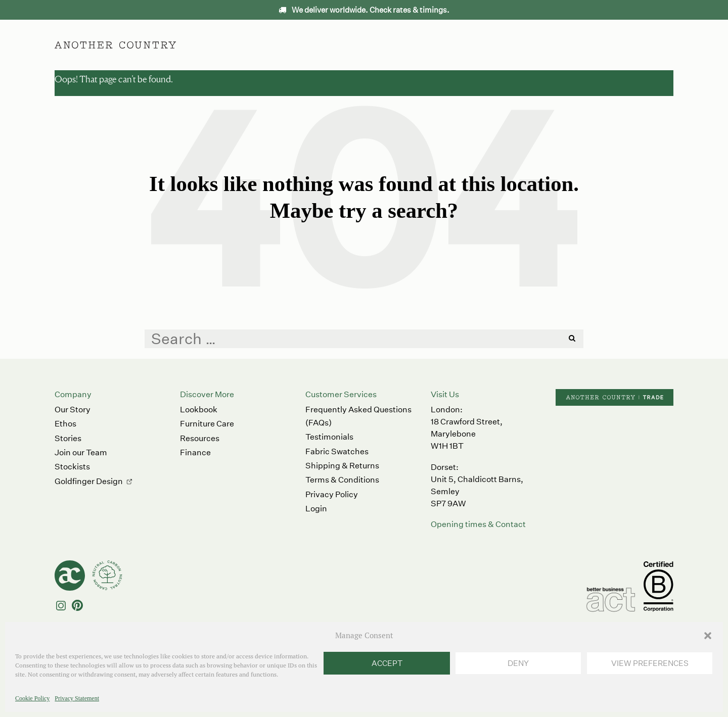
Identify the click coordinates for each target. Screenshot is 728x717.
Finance (195, 452)
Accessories (357, 45)
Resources (200, 438)
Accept (387, 663)
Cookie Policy (32, 698)
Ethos (411, 45)
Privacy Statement (77, 698)
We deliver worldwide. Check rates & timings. (364, 10)
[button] (708, 636)
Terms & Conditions (342, 480)
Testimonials (329, 437)
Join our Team (81, 452)
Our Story (73, 410)
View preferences (650, 663)
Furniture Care (207, 424)
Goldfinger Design (89, 481)
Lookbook (199, 410)
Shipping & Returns (342, 466)
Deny (518, 663)
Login (316, 509)
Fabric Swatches (337, 451)
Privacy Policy (332, 494)
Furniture (298, 45)
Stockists (72, 467)
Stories (68, 438)
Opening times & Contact (478, 524)
